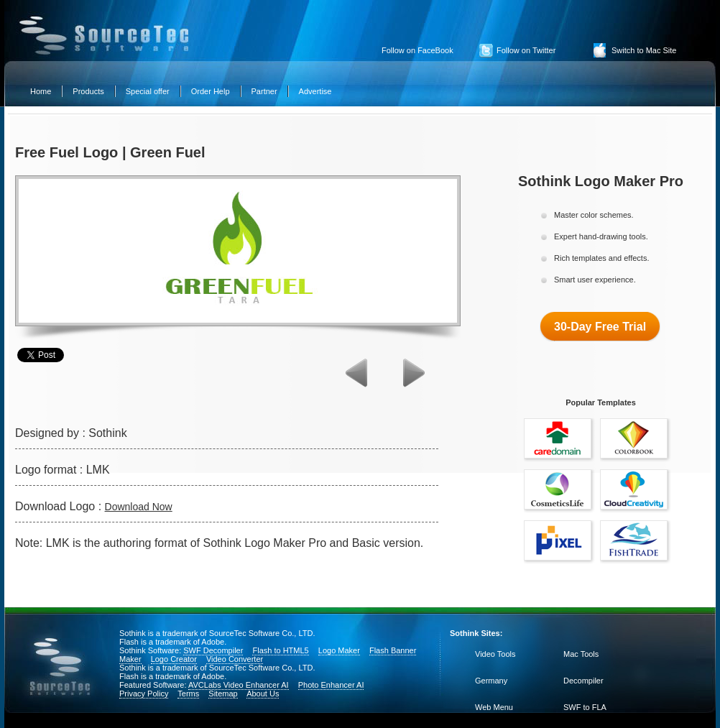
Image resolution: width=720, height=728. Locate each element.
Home (41, 91)
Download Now (139, 507)
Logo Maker (339, 650)
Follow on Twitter (526, 50)
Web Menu (494, 707)
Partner (264, 91)
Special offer (148, 91)
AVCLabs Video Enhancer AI (239, 685)
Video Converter (235, 659)
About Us (263, 694)
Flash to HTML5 (280, 650)
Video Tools (495, 654)
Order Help (211, 91)
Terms (188, 694)
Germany (491, 681)
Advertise (315, 91)
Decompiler (583, 681)
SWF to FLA (585, 707)
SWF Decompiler (213, 650)
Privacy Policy (144, 694)
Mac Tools (581, 654)
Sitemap (223, 694)
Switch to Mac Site (644, 50)
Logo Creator (174, 659)
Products (88, 91)
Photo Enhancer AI (331, 685)
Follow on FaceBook (417, 50)
